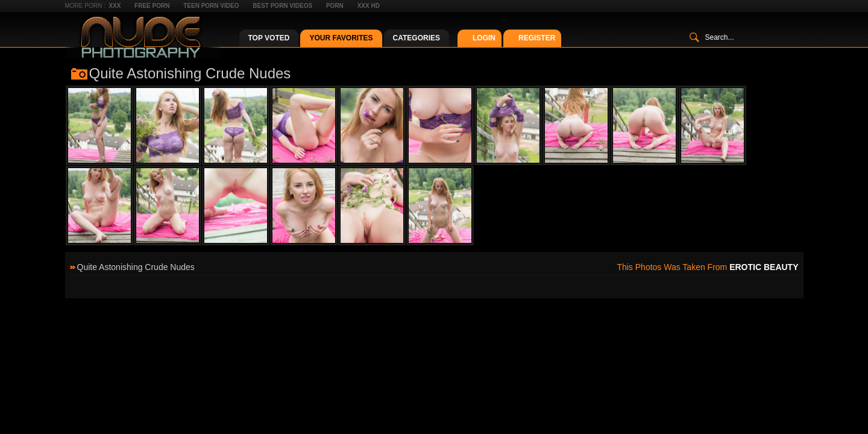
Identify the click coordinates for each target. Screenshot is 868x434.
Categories (417, 38)
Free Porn (152, 6)
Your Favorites (341, 38)
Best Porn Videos (282, 6)
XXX (115, 6)
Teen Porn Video (211, 6)
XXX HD (369, 6)
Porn (335, 6)
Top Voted (269, 38)
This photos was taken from (707, 267)
